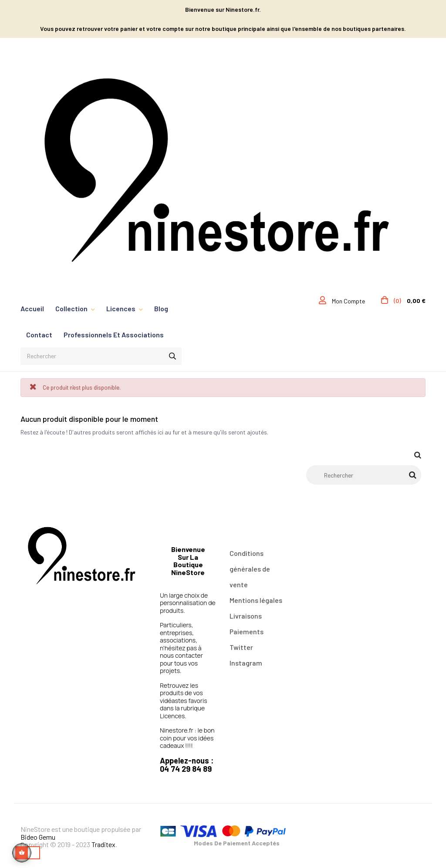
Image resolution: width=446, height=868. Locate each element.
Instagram (246, 663)
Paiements (247, 631)
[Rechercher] (364, 475)
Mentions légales (256, 600)
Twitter (241, 647)
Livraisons (246, 616)
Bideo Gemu (38, 837)
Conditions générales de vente (250, 569)
